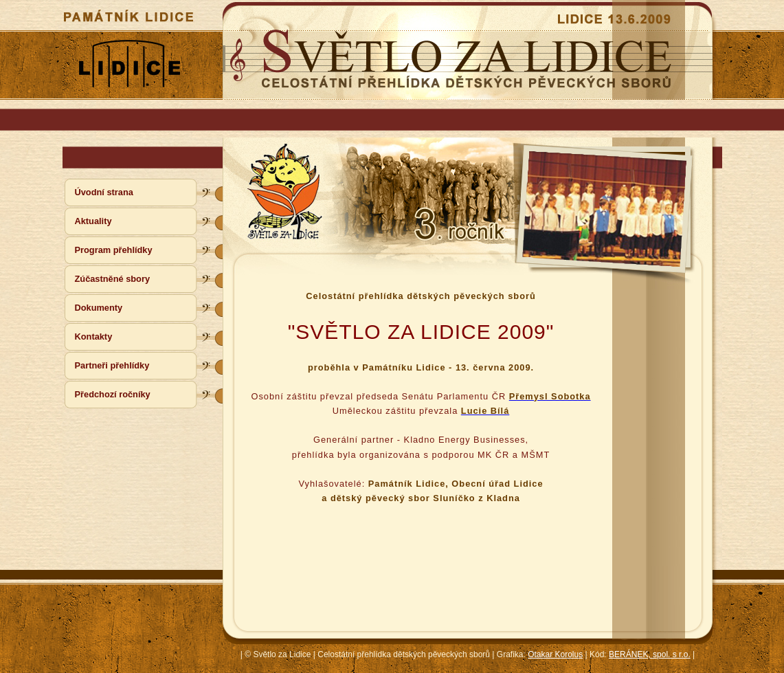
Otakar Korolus (555, 654)
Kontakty (94, 336)
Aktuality (93, 221)
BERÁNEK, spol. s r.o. (650, 654)
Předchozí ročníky (113, 394)
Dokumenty (99, 308)
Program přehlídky (114, 250)
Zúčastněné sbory (113, 279)
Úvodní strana (104, 192)
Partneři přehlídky (112, 365)
